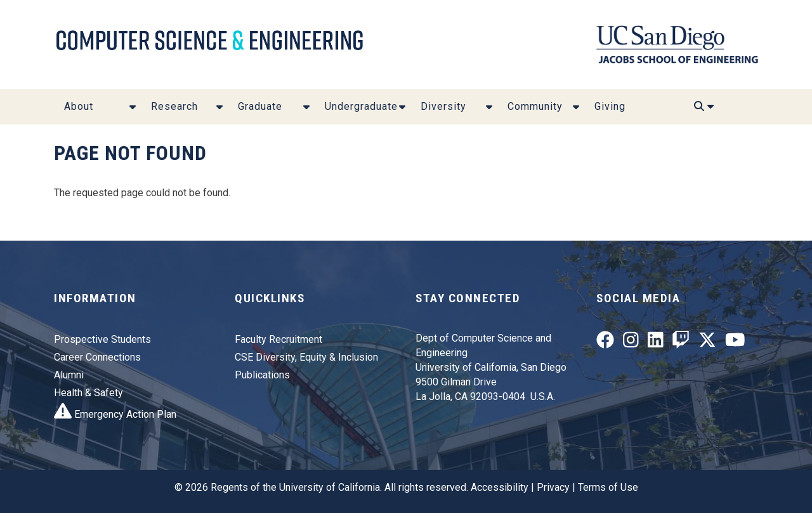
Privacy (553, 487)
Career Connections (97, 357)
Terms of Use (608, 487)
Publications (262, 375)
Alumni (69, 375)
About (79, 106)
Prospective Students (102, 339)
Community (535, 106)
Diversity (443, 106)
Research (174, 106)
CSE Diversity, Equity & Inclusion (306, 357)
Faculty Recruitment (278, 339)
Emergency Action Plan (115, 414)
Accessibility (500, 487)
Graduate (260, 106)
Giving (610, 106)
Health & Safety (88, 393)
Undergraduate (361, 106)
